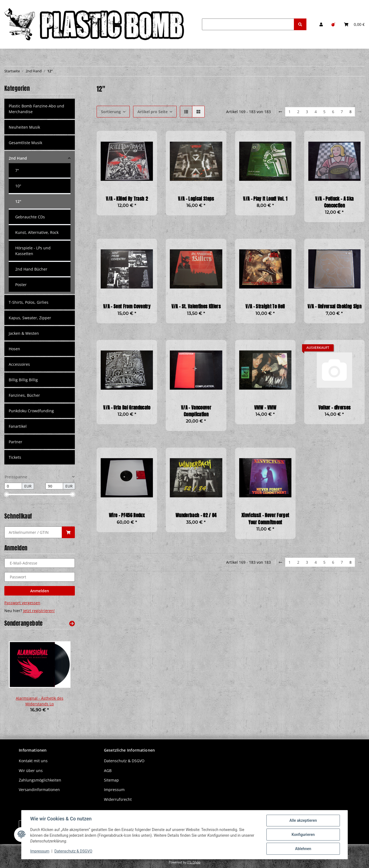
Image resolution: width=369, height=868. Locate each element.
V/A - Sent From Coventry (127, 307)
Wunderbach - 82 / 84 (196, 515)
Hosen (14, 349)
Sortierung (111, 112)
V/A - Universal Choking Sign (334, 307)
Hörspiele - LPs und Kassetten (33, 251)
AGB (108, 771)
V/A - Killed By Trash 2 (127, 199)
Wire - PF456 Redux (127, 515)
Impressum (114, 790)
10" (18, 186)
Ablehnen (303, 849)
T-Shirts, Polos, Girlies (29, 302)
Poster (21, 285)
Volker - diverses (335, 408)
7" (17, 170)
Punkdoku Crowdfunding (31, 411)
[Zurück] (280, 112)
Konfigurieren (303, 835)
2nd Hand (18, 158)
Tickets (15, 457)
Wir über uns (31, 771)
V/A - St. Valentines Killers (196, 307)
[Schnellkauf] (33, 532)
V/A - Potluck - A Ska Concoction (334, 202)
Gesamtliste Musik (25, 143)
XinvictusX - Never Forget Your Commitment (265, 519)
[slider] (7, 495)
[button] (321, 24)
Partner (16, 442)
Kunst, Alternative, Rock (37, 232)
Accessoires (19, 364)
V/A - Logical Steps (196, 199)
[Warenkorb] (354, 24)
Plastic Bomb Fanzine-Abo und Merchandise (36, 109)
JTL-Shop (194, 862)
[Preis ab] (13, 486)
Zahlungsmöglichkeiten (40, 780)
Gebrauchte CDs (30, 217)
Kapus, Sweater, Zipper (30, 318)
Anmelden (40, 591)
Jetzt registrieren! (39, 611)
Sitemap (111, 780)
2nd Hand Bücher (31, 269)
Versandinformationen (39, 790)
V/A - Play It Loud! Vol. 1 (265, 199)
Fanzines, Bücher (24, 395)
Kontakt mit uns (33, 761)
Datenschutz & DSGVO (124, 761)
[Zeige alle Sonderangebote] (72, 623)
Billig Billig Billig (23, 380)
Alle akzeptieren (303, 820)
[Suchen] (248, 24)
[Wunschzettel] (333, 24)
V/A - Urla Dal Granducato (127, 408)
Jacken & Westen (24, 333)
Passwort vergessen (22, 603)
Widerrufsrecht (118, 799)
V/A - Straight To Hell (265, 307)
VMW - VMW (265, 408)
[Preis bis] (54, 486)
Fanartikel (18, 426)
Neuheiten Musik (24, 127)
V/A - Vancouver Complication (196, 411)
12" (18, 201)
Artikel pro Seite (153, 112)
